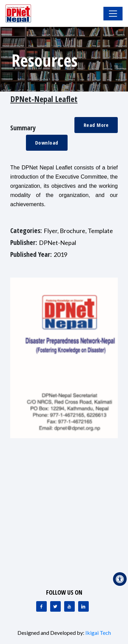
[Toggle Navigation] (113, 14)
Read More (96, 125)
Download (47, 143)
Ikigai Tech (98, 633)
